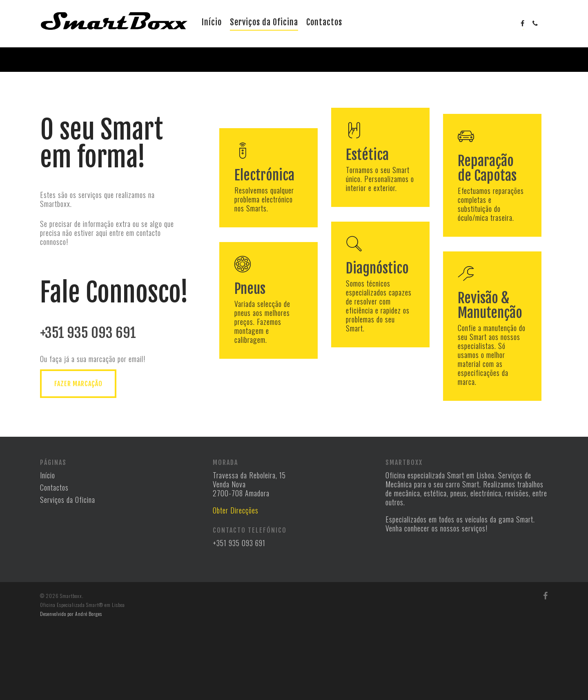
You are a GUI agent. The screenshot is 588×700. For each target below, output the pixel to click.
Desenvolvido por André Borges (71, 687)
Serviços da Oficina (264, 22)
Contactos (324, 22)
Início (212, 22)
